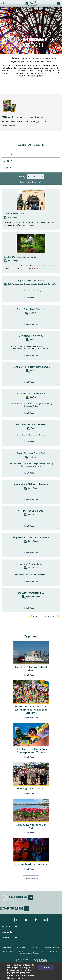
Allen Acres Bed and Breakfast (31, 424)
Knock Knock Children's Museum (31, 484)
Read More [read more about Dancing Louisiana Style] (29, 793)
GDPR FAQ (35, 947)
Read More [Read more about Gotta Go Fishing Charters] (29, 324)
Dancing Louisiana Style (31, 788)
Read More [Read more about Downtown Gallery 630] (29, 355)
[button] (10, 926)
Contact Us (7, 947)
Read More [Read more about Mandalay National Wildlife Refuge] (29, 382)
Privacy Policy (21, 947)
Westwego (33, 457)
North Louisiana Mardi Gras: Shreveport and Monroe (31, 751)
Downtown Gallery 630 (31, 336)
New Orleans (13, 217)
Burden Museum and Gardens (20, 257)
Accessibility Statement (51, 947)
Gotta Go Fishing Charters (31, 309)
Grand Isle (33, 313)
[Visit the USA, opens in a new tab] (40, 960)
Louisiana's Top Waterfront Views (31, 668)
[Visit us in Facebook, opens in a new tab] (16, 920)
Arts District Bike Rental (31, 511)
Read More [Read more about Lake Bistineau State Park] (29, 413)
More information (15, 978)
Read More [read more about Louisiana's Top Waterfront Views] (29, 675)
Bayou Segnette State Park (31, 453)
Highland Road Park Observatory (31, 537)
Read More (30, 225)
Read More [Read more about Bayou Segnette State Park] (29, 473)
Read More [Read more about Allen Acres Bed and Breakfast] (29, 442)
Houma (33, 339)
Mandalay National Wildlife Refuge (31, 367)
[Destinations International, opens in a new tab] (22, 960)
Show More (30, 878)
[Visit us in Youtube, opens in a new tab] (26, 920)
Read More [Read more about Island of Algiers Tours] (29, 581)
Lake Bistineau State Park (31, 393)
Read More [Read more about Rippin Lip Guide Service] (29, 298)
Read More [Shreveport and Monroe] (29, 757)
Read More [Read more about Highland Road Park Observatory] (29, 553)
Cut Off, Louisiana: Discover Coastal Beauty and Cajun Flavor (33, 284)
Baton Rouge (13, 261)
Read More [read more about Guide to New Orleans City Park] (29, 833)
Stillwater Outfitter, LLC (31, 593)
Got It (46, 967)
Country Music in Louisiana (31, 864)
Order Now (7, 126)
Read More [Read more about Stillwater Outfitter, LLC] (29, 608)
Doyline (33, 397)
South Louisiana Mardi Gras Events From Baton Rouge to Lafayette (31, 710)
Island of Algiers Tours (31, 564)
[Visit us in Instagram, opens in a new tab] (46, 920)
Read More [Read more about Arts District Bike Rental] (29, 526)
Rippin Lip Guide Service (31, 280)
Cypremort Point (33, 596)
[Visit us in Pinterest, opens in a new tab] (36, 920)
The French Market (14, 213)
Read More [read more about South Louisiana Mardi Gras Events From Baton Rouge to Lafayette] (29, 717)
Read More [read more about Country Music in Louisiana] (29, 869)
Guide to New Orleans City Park (31, 826)
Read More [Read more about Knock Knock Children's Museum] (29, 499)
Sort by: (22, 177)
